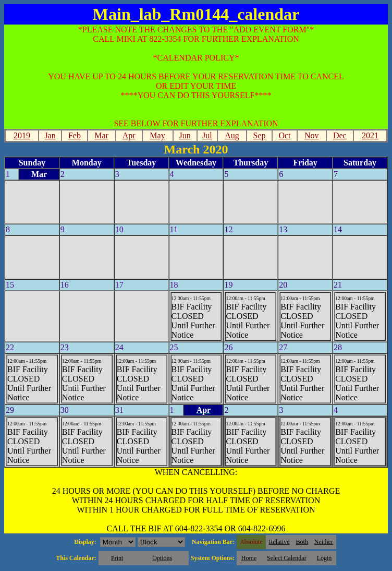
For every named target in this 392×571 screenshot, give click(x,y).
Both (302, 542)
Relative (279, 542)
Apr (129, 135)
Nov (312, 135)
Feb (75, 135)
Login (324, 558)
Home (249, 558)
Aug (232, 135)
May (157, 135)
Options (162, 558)
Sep (260, 135)
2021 (370, 135)
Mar (101, 135)
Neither (324, 542)
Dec (340, 135)
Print (117, 558)
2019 (22, 135)
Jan (50, 135)
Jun (185, 135)
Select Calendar (287, 558)
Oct (284, 135)
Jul (207, 135)
